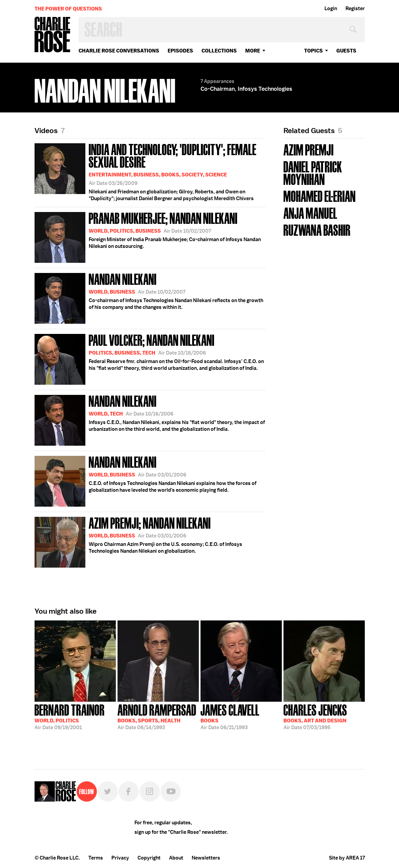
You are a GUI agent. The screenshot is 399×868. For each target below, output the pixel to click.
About (176, 858)
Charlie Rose (52, 35)
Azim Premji (309, 149)
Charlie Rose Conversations (119, 51)
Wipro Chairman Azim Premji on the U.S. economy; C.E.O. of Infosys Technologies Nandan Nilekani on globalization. (138, 541)
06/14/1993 (157, 716)
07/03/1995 (315, 716)
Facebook (129, 791)
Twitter (108, 791)
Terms (96, 858)
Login (331, 8)
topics (313, 51)
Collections (219, 51)
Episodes (180, 51)
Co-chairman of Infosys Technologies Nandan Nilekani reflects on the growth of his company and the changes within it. (149, 297)
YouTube (171, 791)
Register (355, 8)
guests (346, 51)
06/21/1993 (230, 716)
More (253, 51)
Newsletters (206, 858)
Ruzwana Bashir (317, 229)
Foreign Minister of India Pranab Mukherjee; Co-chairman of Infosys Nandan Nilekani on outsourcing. (148, 236)
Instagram (150, 791)
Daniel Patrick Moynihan (313, 172)
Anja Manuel (310, 213)
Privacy (120, 858)
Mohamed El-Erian (320, 196)
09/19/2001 (70, 716)
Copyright (149, 858)
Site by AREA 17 (347, 858)
